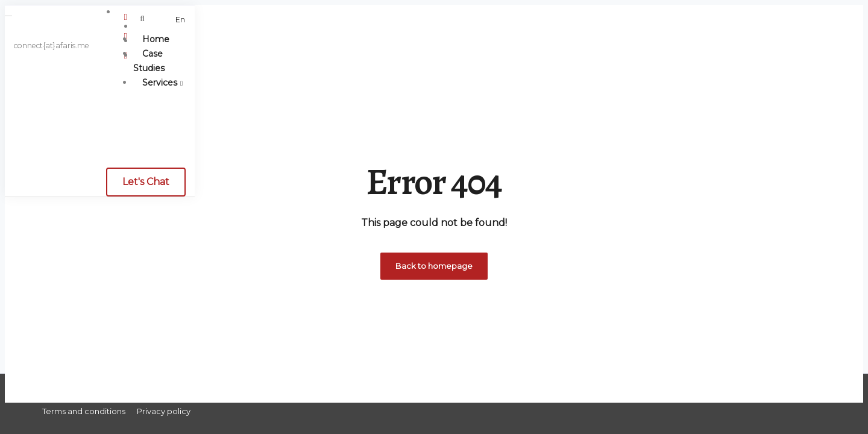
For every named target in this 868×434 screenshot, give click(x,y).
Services (160, 83)
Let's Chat (146, 182)
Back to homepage (434, 266)
